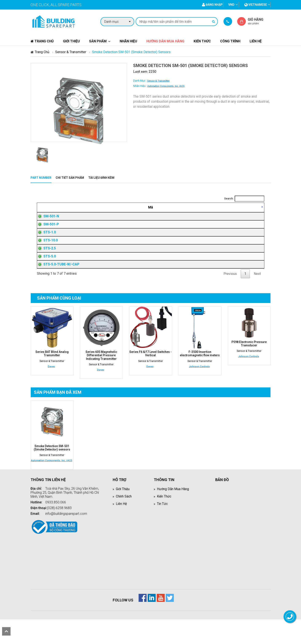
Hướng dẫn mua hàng (165, 41)
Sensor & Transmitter (71, 52)
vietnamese (256, 5)
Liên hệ (256, 41)
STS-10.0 (46, 248)
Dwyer (51, 379)
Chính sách (124, 509)
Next (257, 286)
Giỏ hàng (259, 21)
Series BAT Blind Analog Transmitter (52, 366)
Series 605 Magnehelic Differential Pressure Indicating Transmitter (101, 368)
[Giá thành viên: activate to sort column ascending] (209, 207)
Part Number (41, 178)
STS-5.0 (45, 267)
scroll (6, 631)
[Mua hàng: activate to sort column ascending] (247, 207)
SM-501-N (47, 217)
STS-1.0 (45, 239)
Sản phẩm (98, 41)
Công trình (230, 41)
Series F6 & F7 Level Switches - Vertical (150, 366)
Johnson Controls (199, 379)
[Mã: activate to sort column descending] (66, 207)
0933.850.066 (56, 515)
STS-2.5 (45, 258)
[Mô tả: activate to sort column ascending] (141, 207)
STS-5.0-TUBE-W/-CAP (57, 276)
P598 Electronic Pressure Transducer (249, 356)
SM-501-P (47, 228)
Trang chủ (42, 41)
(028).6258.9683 (59, 520)
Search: (244, 199)
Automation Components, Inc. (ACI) (166, 86)
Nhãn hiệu (128, 41)
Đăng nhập (209, 217)
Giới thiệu (71, 41)
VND (231, 5)
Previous (230, 286)
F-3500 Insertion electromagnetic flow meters (200, 366)
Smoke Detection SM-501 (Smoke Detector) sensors (52, 460)
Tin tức (162, 516)
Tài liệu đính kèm (101, 178)
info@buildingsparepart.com (66, 526)
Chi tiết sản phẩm (70, 178)
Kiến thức (202, 41)
